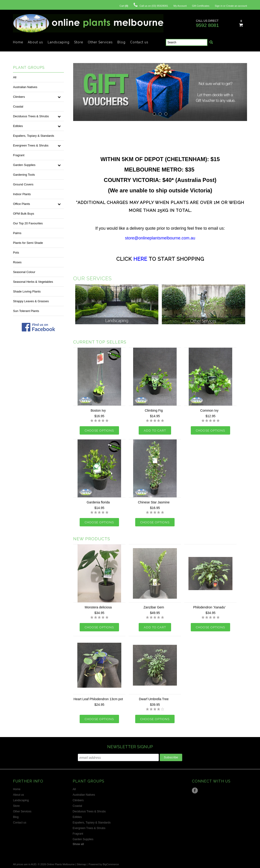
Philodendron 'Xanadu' (209, 607)
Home (18, 42)
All (15, 77)
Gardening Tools (24, 175)
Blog (121, 42)
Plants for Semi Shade (28, 243)
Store (79, 42)
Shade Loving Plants (27, 291)
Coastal (18, 107)
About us (35, 42)
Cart (124, 6)
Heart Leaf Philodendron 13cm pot (98, 699)
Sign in (219, 6)
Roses (17, 262)
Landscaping (59, 42)
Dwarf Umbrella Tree (154, 699)
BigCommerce (111, 864)
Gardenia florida (98, 502)
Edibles (18, 126)
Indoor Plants (22, 194)
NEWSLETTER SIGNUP (130, 747)
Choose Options (99, 431)
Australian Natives (25, 87)
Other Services (100, 42)
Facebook (195, 790)
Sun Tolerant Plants (26, 311)
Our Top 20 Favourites (28, 223)
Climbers (19, 97)
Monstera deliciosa (98, 607)
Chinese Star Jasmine (154, 502)
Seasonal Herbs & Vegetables (33, 282)
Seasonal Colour (24, 272)
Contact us (139, 42)
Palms (17, 233)
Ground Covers (23, 184)
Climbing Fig (154, 410)
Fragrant (19, 155)
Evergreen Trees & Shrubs (31, 145)
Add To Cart (155, 431)
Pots (16, 253)
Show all (78, 844)
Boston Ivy (98, 410)
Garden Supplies (24, 165)
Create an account (237, 6)
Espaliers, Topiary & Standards (34, 136)
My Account (180, 6)
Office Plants (21, 204)
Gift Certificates (201, 6)
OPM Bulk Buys (23, 214)
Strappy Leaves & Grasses (31, 301)
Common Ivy (209, 410)
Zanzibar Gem (154, 607)
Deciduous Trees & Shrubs (31, 116)
